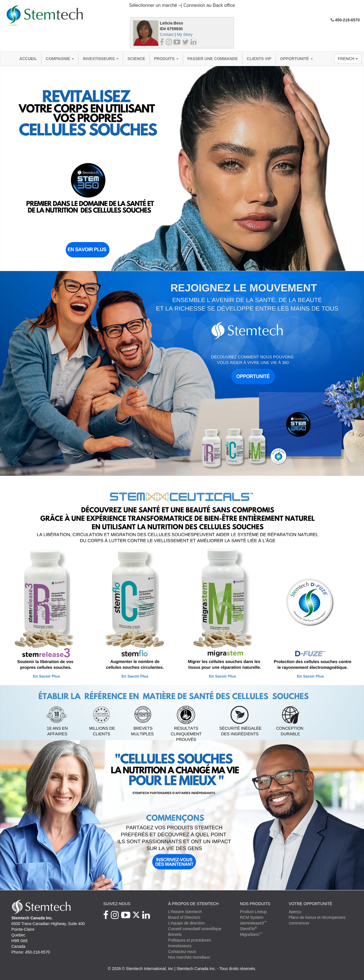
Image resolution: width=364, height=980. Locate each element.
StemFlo (249, 929)
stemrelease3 (254, 923)
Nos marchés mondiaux (189, 957)
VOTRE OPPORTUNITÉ (310, 904)
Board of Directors (184, 917)
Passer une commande (213, 59)
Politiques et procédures (189, 940)
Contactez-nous (182, 952)
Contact (167, 34)
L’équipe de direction (186, 923)
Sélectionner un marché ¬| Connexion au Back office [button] (182, 5)
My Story (185, 34)
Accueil (28, 59)
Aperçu (295, 912)
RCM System (252, 917)
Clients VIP (259, 59)
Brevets (175, 934)
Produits (166, 59)
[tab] (182, 6)
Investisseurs (101, 59)
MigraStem (251, 934)
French (348, 59)
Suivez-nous (117, 904)
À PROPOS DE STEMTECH (193, 904)
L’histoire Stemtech (185, 912)
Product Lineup (253, 912)
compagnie (60, 59)
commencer (299, 923)
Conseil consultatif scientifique (195, 929)
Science (136, 59)
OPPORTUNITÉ (296, 59)
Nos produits (255, 904)
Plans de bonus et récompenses (317, 917)
